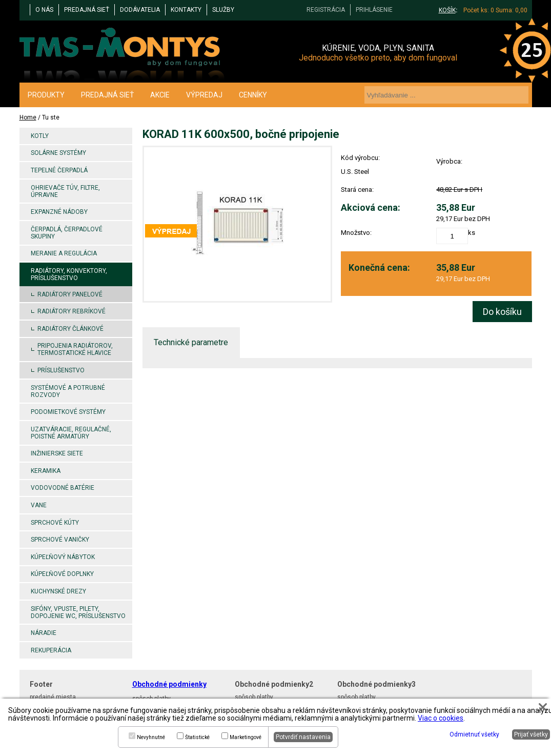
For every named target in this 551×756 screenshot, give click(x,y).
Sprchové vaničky (60, 540)
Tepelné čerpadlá (59, 170)
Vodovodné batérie (63, 488)
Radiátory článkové (70, 329)
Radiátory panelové (70, 294)
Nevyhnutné (151, 737)
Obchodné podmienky (169, 684)
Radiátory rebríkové (72, 311)
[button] (543, 707)
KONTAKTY (186, 10)
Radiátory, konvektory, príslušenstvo (69, 274)
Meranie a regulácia (64, 253)
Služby (223, 10)
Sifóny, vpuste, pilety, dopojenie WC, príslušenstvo (78, 612)
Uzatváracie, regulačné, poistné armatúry (71, 433)
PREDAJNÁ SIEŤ (87, 10)
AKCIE (160, 95)
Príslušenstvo (61, 370)
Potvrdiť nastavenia (303, 737)
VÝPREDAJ (204, 95)
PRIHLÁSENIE (374, 10)
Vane (39, 505)
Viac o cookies (441, 718)
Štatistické (197, 737)
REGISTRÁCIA (326, 10)
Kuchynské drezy (58, 591)
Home (28, 117)
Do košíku (502, 312)
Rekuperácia (51, 650)
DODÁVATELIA (140, 10)
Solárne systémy (58, 153)
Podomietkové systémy (68, 412)
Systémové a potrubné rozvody (68, 391)
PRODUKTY (46, 95)
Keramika (46, 471)
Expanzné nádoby (59, 212)
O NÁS (44, 10)
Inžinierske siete (57, 453)
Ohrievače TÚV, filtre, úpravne (65, 191)
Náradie (44, 633)
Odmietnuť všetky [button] (474, 734)
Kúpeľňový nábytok (63, 557)
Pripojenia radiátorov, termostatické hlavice (75, 349)
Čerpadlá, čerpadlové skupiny (67, 233)
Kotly (40, 136)
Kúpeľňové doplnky (62, 574)
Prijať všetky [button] (531, 734)
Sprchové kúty (55, 523)
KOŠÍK (447, 10)
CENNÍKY (253, 95)
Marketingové (246, 737)
